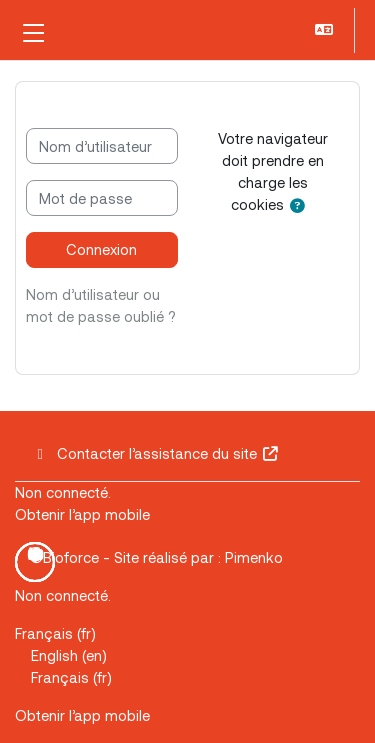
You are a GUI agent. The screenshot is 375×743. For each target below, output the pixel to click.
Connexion (101, 249)
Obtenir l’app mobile (82, 514)
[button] (326, 30)
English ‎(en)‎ (69, 655)
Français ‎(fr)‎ (55, 633)
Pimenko (254, 557)
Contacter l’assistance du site (155, 453)
